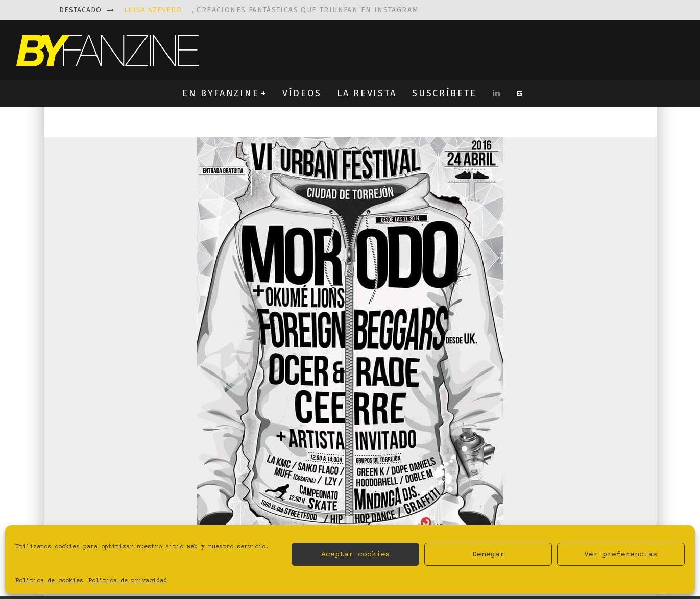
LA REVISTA (367, 93)
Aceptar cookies (356, 554)
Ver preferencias (621, 554)
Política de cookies (49, 581)
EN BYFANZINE (221, 93)
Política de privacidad (128, 581)
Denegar (488, 554)
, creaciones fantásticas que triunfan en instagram (271, 10)
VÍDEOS (302, 93)
